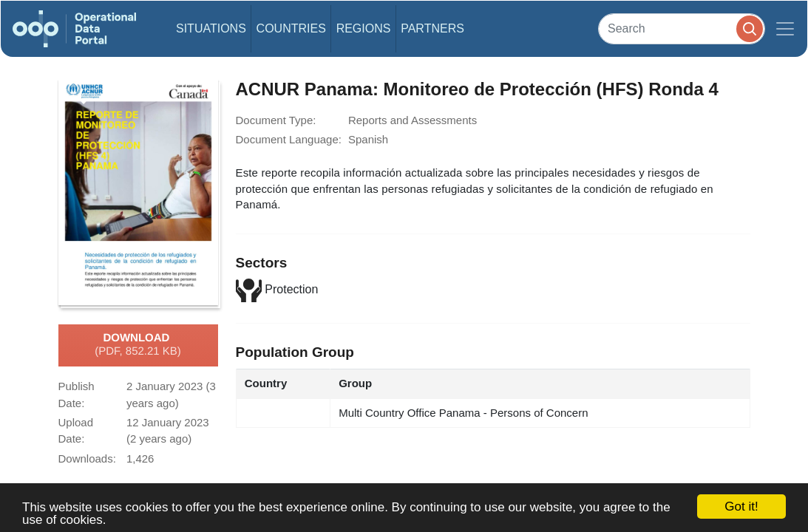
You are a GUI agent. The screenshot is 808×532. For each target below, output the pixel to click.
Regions (364, 28)
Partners (432, 28)
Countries (291, 28)
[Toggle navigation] (785, 29)
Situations (211, 28)
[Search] (682, 28)
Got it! (741, 507)
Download (138, 345)
